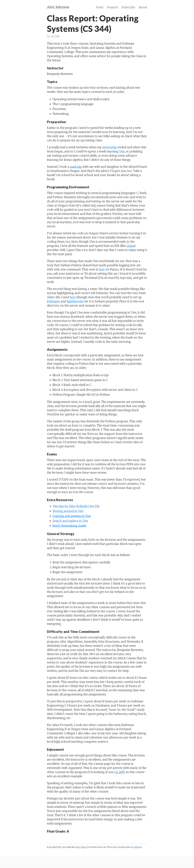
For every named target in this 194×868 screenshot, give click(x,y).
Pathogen (53, 301)
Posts (100, 7)
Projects (112, 7)
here (102, 269)
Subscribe (128, 7)
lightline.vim (75, 301)
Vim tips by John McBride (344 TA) (76, 506)
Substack (138, 847)
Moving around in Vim (68, 511)
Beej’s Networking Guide (69, 526)
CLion (130, 246)
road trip (76, 167)
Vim (122, 151)
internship (110, 147)
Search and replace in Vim (70, 521)
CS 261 (119, 772)
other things (81, 847)
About (143, 7)
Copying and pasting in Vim (72, 516)
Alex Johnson (58, 7)
